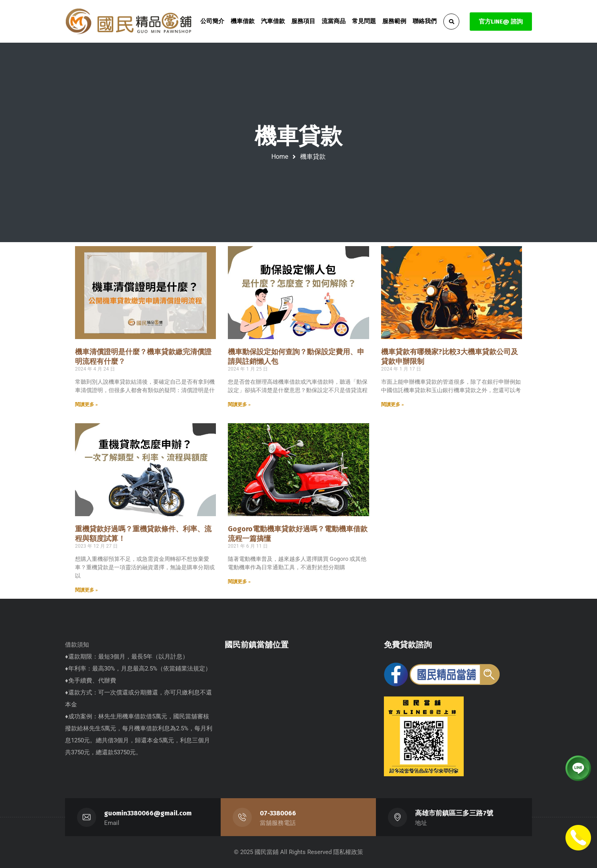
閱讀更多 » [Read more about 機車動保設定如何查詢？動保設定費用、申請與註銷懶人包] (239, 404)
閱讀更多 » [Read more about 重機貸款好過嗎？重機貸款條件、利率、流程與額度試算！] (86, 590)
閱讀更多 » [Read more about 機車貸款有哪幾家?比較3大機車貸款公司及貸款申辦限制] (392, 404)
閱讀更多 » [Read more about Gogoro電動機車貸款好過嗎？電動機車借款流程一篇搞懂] (239, 582)
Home (280, 157)
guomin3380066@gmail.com (148, 813)
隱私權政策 (348, 852)
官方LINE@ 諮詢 (501, 22)
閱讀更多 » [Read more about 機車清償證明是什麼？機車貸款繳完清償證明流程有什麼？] (86, 404)
